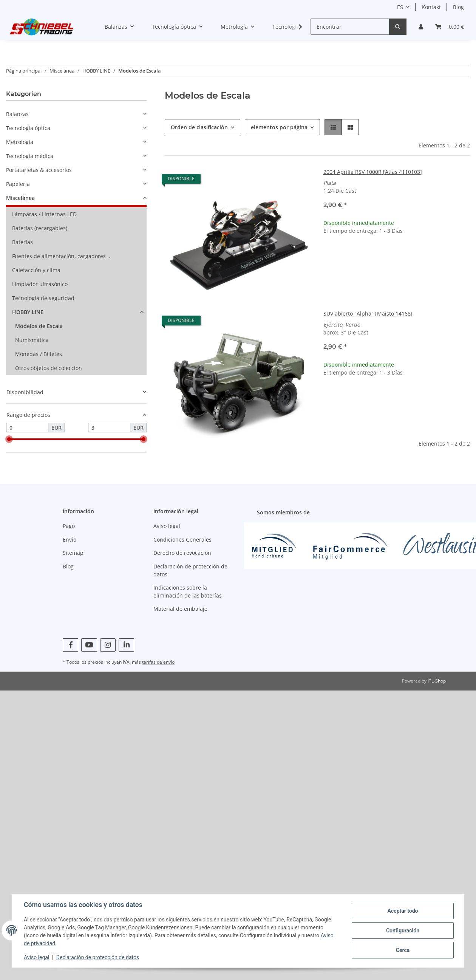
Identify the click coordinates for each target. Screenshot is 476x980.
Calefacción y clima (36, 270)
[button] (421, 27)
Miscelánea (20, 198)
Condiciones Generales (182, 540)
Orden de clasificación (199, 127)
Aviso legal (36, 957)
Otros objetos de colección (49, 368)
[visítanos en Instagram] (108, 645)
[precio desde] (27, 428)
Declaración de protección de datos (98, 957)
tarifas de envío (158, 662)
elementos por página (279, 127)
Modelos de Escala (39, 326)
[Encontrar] (350, 27)
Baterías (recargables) (40, 228)
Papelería (18, 184)
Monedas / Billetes (39, 354)
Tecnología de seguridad (43, 298)
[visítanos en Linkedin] (126, 645)
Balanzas (17, 114)
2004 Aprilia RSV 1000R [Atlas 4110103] (373, 172)
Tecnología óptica (28, 128)
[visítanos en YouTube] (89, 645)
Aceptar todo (403, 911)
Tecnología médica (30, 156)
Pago (69, 526)
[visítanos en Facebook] (70, 645)
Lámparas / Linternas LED (44, 214)
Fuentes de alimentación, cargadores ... (62, 256)
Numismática (32, 340)
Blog (458, 7)
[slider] (9, 440)
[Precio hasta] (109, 428)
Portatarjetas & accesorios (39, 170)
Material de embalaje (180, 609)
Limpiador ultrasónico (40, 284)
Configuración (403, 930)
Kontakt (431, 7)
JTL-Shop (437, 681)
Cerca (403, 950)
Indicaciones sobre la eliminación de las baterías (188, 591)
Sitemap (73, 553)
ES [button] (400, 7)
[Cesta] (450, 27)
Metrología (20, 142)
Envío (70, 540)
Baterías (22, 242)
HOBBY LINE (28, 312)
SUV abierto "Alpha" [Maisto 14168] (368, 314)
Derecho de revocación (182, 553)
